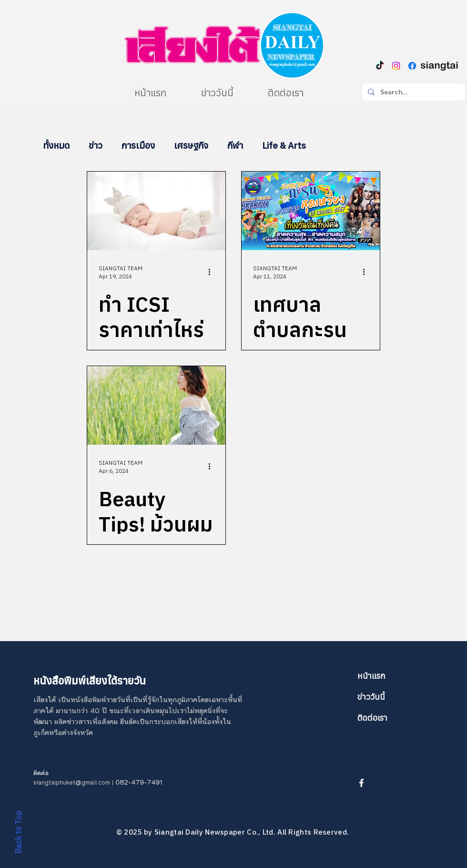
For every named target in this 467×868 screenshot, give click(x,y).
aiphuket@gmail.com (81, 783)
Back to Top (18, 832)
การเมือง (138, 145)
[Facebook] (412, 66)
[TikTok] (380, 66)
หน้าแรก (371, 676)
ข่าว (96, 145)
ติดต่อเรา (372, 718)
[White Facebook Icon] (361, 783)
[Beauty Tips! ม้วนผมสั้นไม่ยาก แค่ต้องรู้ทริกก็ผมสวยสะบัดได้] (156, 405)
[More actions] (213, 272)
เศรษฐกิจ (191, 145)
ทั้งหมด (56, 145)
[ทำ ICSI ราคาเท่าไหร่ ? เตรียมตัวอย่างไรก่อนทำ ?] (156, 211)
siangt (42, 783)
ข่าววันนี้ (371, 697)
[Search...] (413, 92)
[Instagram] (396, 66)
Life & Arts (284, 145)
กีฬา (235, 145)
